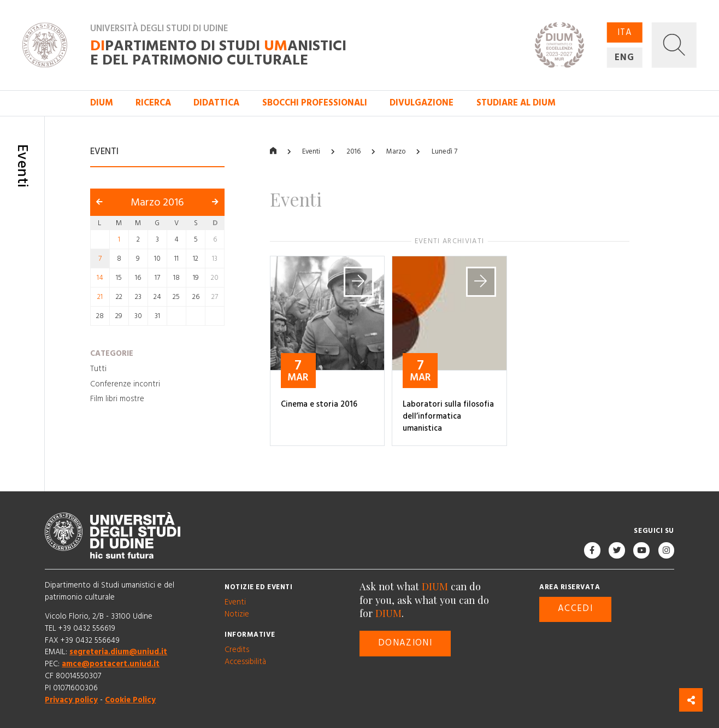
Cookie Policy (130, 700)
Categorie (112, 354)
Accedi (575, 609)
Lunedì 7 (444, 151)
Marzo (396, 151)
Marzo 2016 (157, 202)
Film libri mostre (117, 399)
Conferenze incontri (125, 384)
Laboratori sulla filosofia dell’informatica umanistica (448, 416)
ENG (624, 57)
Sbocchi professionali (315, 103)
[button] (674, 45)
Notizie (237, 614)
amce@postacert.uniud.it (111, 665)
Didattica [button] (216, 103)
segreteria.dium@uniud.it (118, 653)
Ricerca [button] (153, 103)
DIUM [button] (102, 103)
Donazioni (405, 643)
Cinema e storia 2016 (319, 404)
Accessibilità (245, 662)
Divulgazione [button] (422, 103)
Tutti (98, 369)
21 (100, 297)
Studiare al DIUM (516, 103)
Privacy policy (71, 700)
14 (100, 278)
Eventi (311, 151)
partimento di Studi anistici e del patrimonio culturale (218, 53)
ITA (625, 33)
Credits (237, 650)
